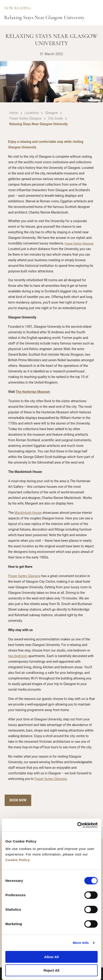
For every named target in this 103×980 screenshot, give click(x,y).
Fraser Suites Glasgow (79, 243)
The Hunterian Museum (33, 392)
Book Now (18, 800)
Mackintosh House (28, 513)
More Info (81, 943)
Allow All (52, 957)
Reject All (51, 970)
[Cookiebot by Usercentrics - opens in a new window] (77, 825)
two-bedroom (18, 656)
